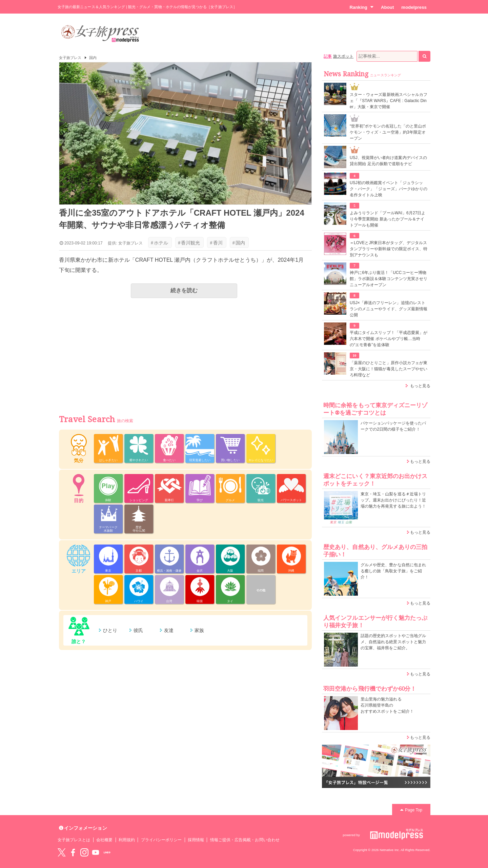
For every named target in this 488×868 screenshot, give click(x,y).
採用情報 (196, 840)
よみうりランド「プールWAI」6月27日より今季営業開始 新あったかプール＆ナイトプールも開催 (388, 219)
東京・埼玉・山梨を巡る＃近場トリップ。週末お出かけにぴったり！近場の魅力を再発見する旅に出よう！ (393, 500)
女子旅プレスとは (74, 840)
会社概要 (104, 840)
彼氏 (138, 630)
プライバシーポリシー (161, 840)
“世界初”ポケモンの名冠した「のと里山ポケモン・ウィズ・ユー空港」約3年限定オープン (388, 132)
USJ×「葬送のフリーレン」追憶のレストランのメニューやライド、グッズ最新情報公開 (389, 309)
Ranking (361, 7)
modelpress (414, 7)
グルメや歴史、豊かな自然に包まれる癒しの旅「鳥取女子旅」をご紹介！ (393, 571)
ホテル (159, 243)
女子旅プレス (70, 58)
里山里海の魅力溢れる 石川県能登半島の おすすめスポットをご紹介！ (387, 705)
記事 (328, 56)
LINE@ (107, 852)
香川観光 (189, 243)
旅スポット (343, 56)
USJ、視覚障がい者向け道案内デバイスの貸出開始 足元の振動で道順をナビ (388, 161)
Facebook (73, 852)
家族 (199, 630)
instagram (84, 852)
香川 (216, 243)
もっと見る (420, 386)
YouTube (96, 852)
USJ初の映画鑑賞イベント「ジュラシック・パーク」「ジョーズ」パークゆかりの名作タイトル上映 (389, 189)
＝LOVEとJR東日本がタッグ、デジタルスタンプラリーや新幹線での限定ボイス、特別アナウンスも (389, 249)
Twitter (62, 852)
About (387, 7)
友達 (169, 630)
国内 (93, 58)
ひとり (110, 630)
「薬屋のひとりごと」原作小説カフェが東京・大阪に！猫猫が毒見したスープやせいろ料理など (389, 369)
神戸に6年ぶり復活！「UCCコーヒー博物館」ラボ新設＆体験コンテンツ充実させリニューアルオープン (389, 279)
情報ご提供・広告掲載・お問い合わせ (245, 840)
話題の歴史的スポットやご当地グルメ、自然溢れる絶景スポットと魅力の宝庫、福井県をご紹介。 (393, 642)
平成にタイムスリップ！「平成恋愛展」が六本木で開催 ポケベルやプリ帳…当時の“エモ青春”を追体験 (389, 339)
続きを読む (184, 290)
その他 (261, 590)
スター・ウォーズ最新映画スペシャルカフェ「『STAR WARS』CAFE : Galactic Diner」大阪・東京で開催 (389, 101)
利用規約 (127, 840)
